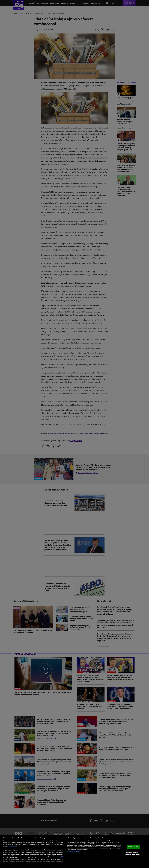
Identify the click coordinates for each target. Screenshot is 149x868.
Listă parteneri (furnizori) (73, 851)
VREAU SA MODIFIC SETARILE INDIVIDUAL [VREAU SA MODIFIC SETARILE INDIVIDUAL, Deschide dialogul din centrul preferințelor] (132, 853)
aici (62, 856)
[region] (74, 851)
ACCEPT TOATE (133, 847)
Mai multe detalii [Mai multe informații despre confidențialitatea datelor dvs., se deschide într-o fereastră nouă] (13, 846)
